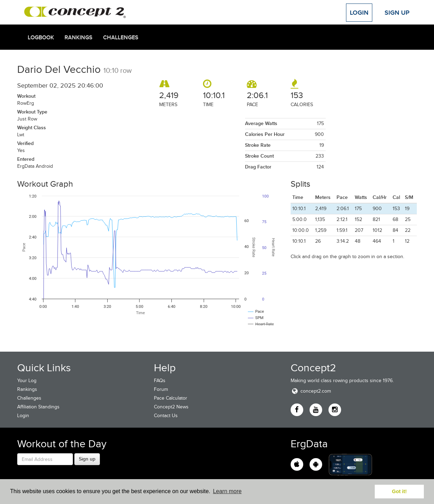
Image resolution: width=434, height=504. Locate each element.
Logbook (41, 37)
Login (359, 13)
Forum (161, 389)
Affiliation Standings (38, 407)
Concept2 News (171, 407)
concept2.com (311, 391)
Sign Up (397, 13)
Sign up (87, 459)
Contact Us (166, 416)
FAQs (160, 381)
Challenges (121, 37)
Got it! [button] (399, 491)
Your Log (27, 381)
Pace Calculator (171, 398)
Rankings (79, 37)
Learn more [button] (227, 491)
